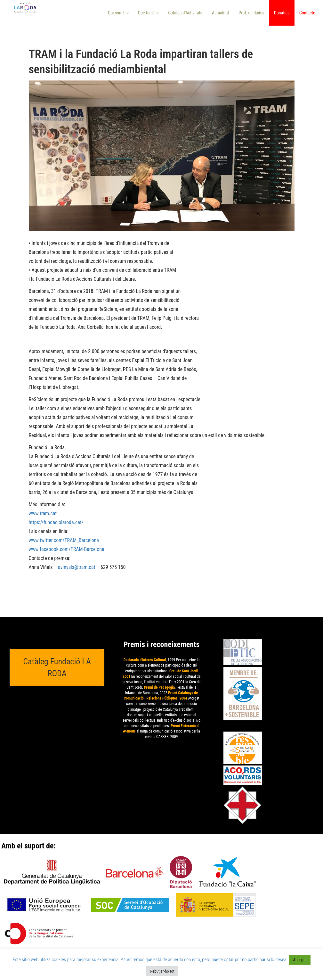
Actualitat (221, 13)
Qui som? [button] (118, 13)
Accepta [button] (300, 960)
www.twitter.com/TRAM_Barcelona (64, 540)
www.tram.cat (43, 513)
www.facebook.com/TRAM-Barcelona (67, 549)
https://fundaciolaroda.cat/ (56, 522)
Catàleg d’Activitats (185, 13)
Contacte (307, 13)
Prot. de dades (251, 13)
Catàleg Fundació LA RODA (57, 667)
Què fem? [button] (149, 13)
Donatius (282, 13)
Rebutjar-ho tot (162, 971)
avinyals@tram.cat (77, 567)
